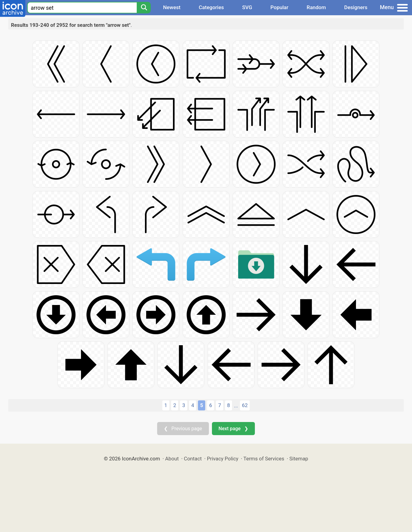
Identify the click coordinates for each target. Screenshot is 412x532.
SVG (247, 7)
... (236, 406)
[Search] (144, 8)
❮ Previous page (183, 429)
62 (245, 405)
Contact (193, 459)
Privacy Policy (222, 459)
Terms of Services (264, 459)
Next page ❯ (233, 429)
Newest (172, 7)
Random (316, 7)
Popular (279, 7)
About (172, 459)
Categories (211, 7)
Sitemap (299, 459)
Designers (356, 7)
